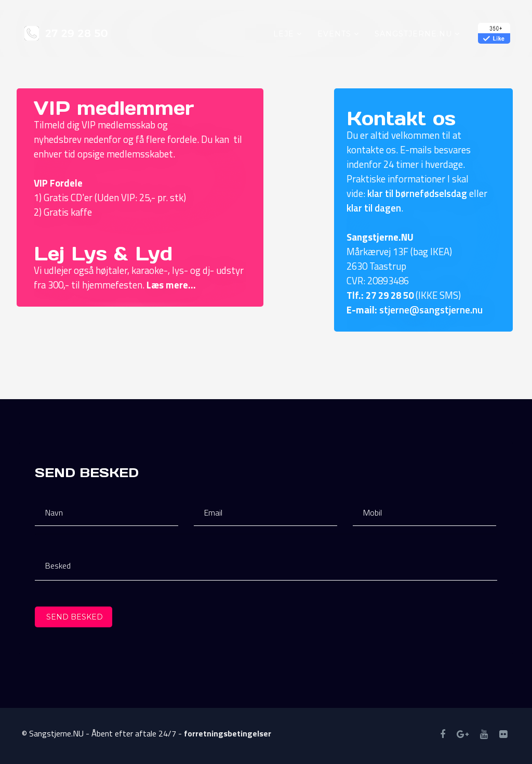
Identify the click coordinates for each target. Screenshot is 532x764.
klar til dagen (374, 208)
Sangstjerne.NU (413, 34)
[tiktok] (503, 734)
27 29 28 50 (390, 295)
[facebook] (443, 734)
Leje (284, 34)
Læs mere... (171, 285)
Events (334, 34)
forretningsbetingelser (228, 733)
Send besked (74, 617)
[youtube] (484, 734)
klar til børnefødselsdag (417, 193)
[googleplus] (463, 734)
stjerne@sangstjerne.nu (431, 310)
